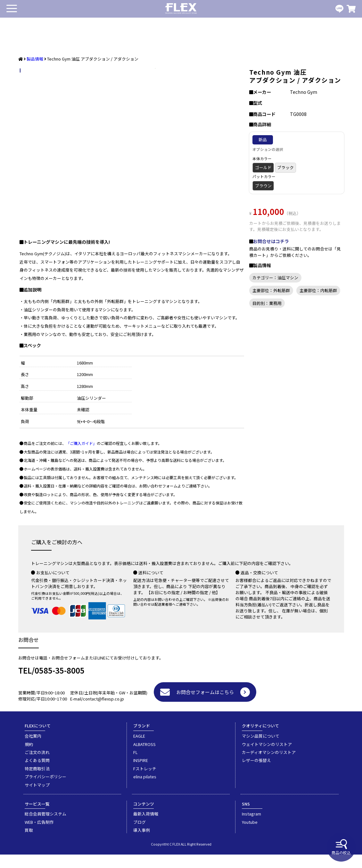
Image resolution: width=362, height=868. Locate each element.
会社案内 (33, 749)
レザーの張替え (256, 774)
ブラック (285, 167)
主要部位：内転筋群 (318, 290)
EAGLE (139, 749)
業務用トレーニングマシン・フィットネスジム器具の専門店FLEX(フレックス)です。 (181, 9)
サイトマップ (37, 798)
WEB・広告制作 (39, 835)
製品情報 (35, 59)
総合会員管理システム (45, 827)
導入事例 (142, 843)
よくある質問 (37, 774)
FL (135, 766)
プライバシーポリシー (45, 790)
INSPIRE (141, 774)
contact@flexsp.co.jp (103, 712)
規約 (29, 758)
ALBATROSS (144, 758)
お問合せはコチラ (271, 241)
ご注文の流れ (37, 766)
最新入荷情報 (146, 827)
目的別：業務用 (267, 303)
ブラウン (263, 186)
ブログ (140, 835)
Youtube (250, 835)
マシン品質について (261, 749)
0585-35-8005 (60, 684)
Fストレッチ (145, 782)
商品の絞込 (341, 847)
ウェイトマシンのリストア (267, 758)
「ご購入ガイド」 (81, 457)
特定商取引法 (37, 782)
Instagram (251, 827)
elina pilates (145, 790)
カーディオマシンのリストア (269, 766)
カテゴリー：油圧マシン (275, 278)
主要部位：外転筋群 (271, 290)
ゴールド (263, 167)
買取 (29, 843)
